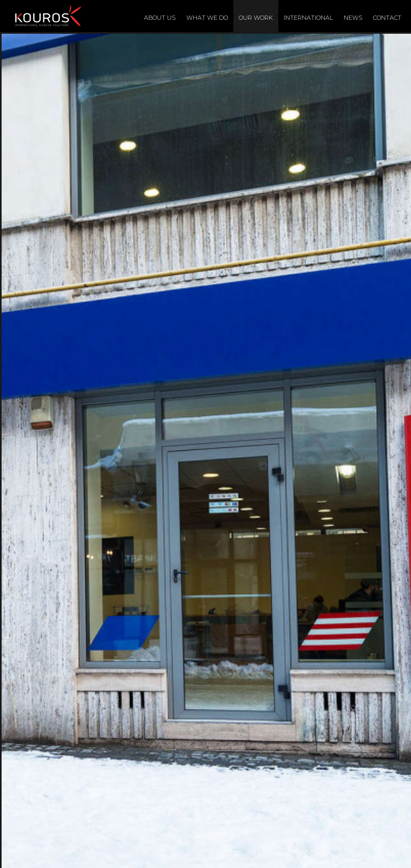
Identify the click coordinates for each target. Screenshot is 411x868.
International (308, 18)
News (353, 18)
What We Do (207, 18)
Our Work (256, 18)
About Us (160, 18)
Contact (387, 18)
